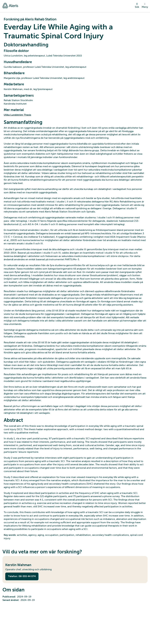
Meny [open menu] (145, 6)
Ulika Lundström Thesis (17, 115)
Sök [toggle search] (137, 6)
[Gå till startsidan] (10, 6)
